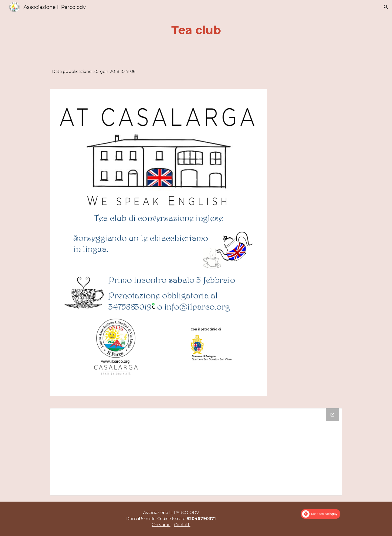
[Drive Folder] (196, 452)
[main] (196, 30)
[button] (386, 7)
